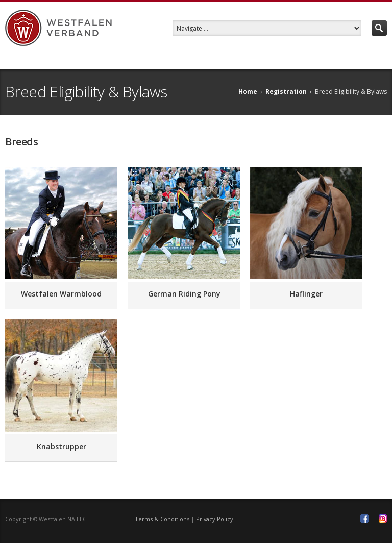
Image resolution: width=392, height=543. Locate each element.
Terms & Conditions (162, 519)
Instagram (383, 519)
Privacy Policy (215, 519)
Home (248, 92)
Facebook (364, 519)
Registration (286, 92)
